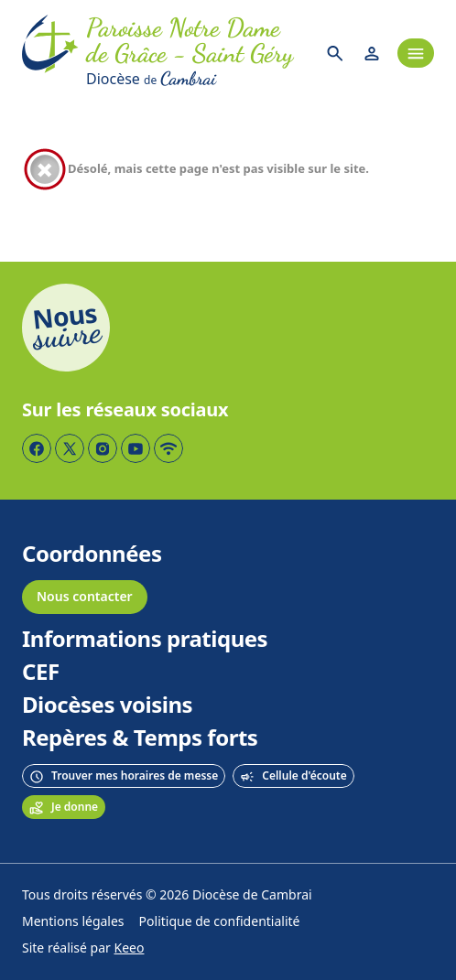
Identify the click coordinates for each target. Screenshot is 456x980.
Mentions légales (73, 922)
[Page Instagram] (103, 448)
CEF (41, 673)
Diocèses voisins (107, 705)
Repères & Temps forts (140, 738)
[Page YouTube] (136, 448)
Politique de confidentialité (220, 922)
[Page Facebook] (37, 448)
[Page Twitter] (70, 448)
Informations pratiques (145, 640)
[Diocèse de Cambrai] (198, 79)
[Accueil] (50, 53)
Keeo (130, 948)
